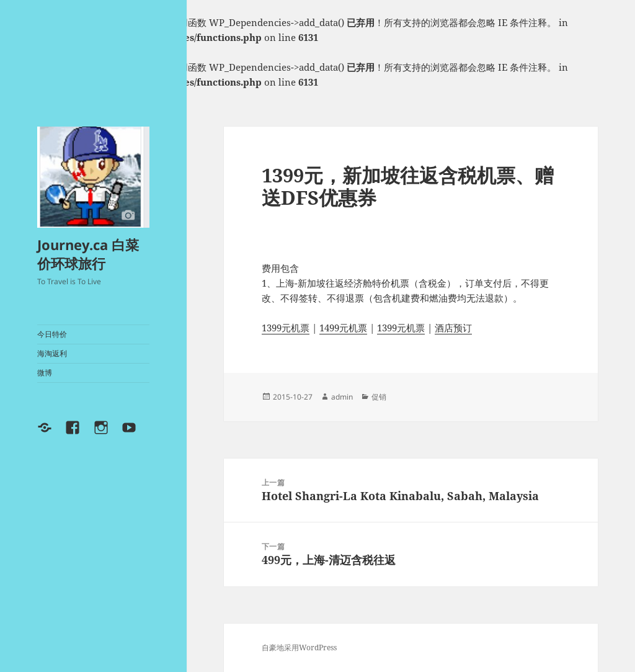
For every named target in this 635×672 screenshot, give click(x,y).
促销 (379, 397)
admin (342, 397)
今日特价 (52, 334)
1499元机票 (343, 328)
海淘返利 (52, 353)
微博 (45, 373)
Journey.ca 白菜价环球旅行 (88, 254)
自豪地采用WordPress (299, 647)
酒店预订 (453, 328)
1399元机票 (286, 328)
